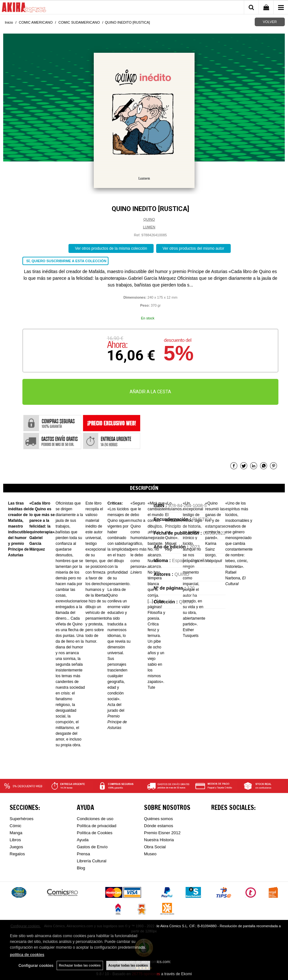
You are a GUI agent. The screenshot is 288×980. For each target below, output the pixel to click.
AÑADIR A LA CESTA (150, 392)
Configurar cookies (36, 966)
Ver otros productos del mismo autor (193, 248)
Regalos (17, 854)
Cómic (16, 826)
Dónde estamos (159, 826)
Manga (16, 833)
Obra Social (155, 847)
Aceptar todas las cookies (128, 965)
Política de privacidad (97, 826)
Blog (81, 868)
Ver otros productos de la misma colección (111, 248)
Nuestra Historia (159, 840)
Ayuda (83, 840)
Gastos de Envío (92, 847)
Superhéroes (21, 819)
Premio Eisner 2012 (162, 833)
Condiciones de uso (95, 819)
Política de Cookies (95, 833)
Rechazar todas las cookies (80, 965)
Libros (15, 840)
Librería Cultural (92, 861)
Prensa (83, 854)
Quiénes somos (158, 819)
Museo (150, 854)
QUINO (149, 219)
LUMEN (149, 227)
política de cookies (27, 955)
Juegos (16, 847)
